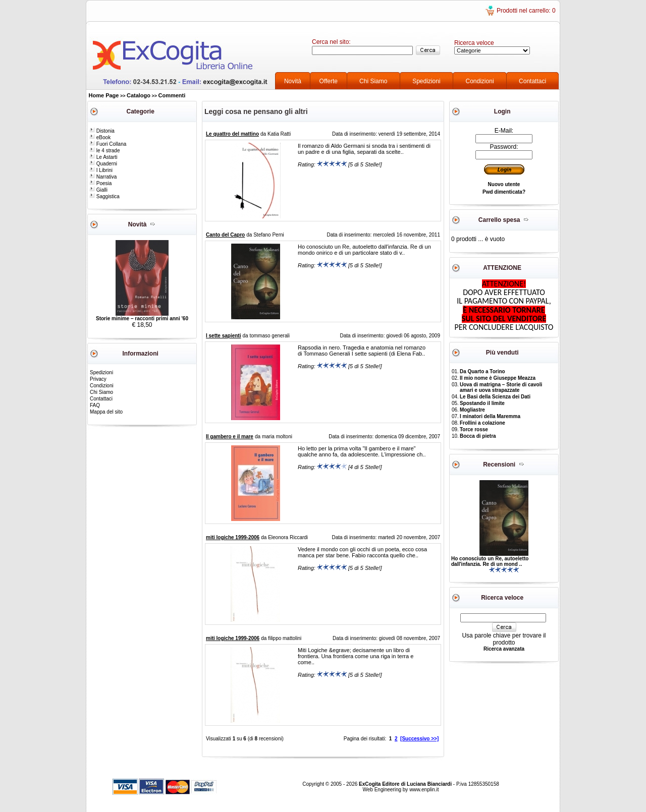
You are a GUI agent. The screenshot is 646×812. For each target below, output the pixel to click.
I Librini (101, 170)
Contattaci (532, 81)
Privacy (98, 379)
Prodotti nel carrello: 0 (526, 11)
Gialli (98, 190)
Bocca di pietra (478, 436)
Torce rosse (474, 429)
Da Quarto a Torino (482, 371)
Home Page (104, 95)
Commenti (172, 95)
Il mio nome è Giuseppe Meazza (498, 378)
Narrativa (103, 177)
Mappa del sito (106, 412)
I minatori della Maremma (490, 416)
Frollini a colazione (482, 423)
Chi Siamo (373, 81)
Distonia (102, 131)
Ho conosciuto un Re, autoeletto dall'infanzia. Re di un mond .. (490, 561)
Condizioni (480, 81)
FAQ (95, 405)
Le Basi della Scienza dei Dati (495, 397)
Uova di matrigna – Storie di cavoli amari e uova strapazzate (501, 387)
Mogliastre (472, 410)
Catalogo (139, 95)
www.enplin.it (424, 790)
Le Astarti (103, 157)
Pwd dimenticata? (504, 192)
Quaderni (103, 164)
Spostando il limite (482, 403)
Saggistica (104, 196)
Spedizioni (426, 81)
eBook (100, 137)
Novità (293, 81)
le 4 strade (104, 151)
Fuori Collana (108, 144)
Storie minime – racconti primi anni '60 (142, 318)
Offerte (329, 81)
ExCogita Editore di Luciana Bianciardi (406, 784)
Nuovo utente (504, 184)
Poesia (100, 183)
